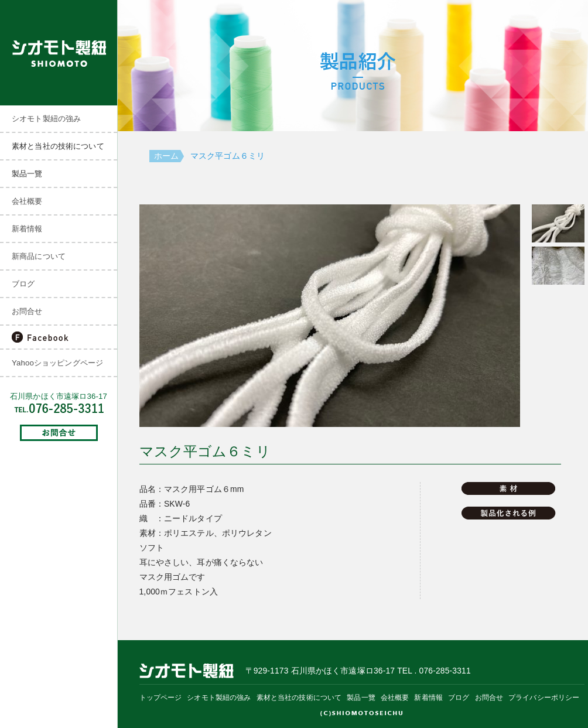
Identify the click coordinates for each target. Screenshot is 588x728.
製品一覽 (361, 698)
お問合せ (27, 311)
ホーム (166, 156)
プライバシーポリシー (544, 698)
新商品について (39, 256)
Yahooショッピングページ (57, 363)
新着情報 (27, 229)
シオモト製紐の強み (46, 119)
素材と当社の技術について (299, 698)
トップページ (161, 698)
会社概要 (27, 201)
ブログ (23, 284)
